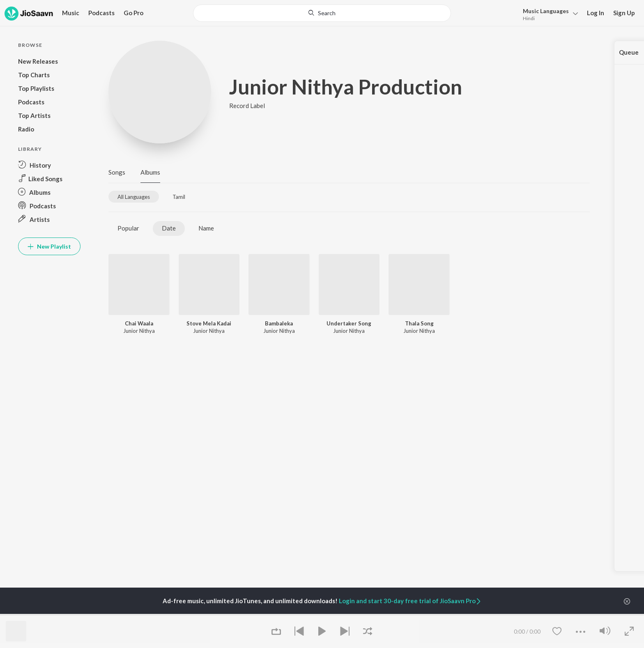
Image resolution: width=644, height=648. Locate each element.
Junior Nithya (139, 331)
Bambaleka (279, 323)
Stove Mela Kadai (209, 323)
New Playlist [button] (49, 246)
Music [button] (71, 13)
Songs (117, 172)
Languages (546, 11)
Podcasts (101, 13)
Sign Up (624, 13)
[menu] (548, 14)
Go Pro (133, 13)
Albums (150, 172)
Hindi (529, 18)
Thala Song (419, 323)
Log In (596, 13)
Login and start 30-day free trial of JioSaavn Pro (410, 601)
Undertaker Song (349, 323)
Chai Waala (139, 323)
